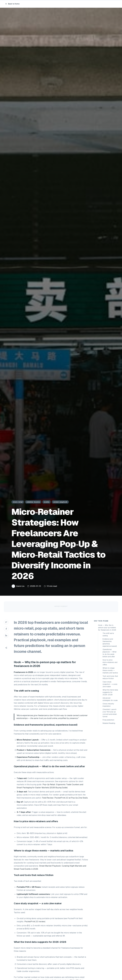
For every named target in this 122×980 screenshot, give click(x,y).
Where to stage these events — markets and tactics (110, 670)
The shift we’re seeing (108, 634)
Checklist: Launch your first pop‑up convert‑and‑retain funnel (110, 713)
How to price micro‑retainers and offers (110, 662)
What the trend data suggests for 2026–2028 (110, 692)
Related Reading (109, 723)
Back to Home (12, 4)
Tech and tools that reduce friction (110, 677)
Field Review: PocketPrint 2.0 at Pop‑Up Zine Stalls (65, 798)
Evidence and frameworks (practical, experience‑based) (110, 643)
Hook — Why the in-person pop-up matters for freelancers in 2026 (107, 628)
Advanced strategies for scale (110, 699)
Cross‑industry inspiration (108, 705)
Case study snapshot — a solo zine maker (110, 684)
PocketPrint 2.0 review (35, 922)
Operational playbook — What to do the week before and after (109, 653)
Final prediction (108, 720)
